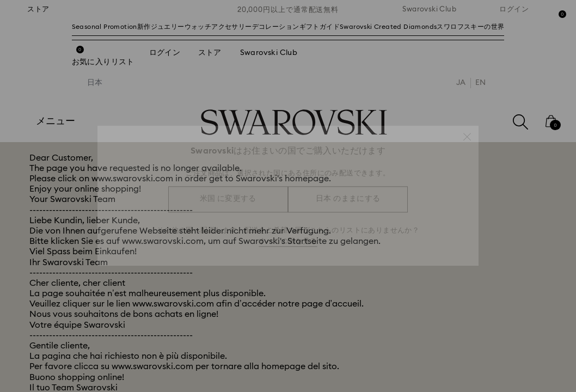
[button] (467, 132)
